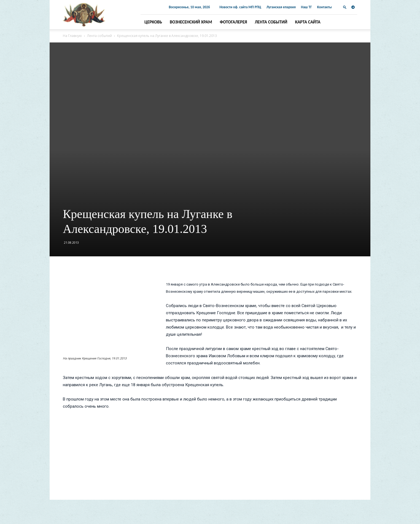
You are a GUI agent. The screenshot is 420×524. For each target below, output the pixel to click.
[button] (345, 7)
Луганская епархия (281, 7)
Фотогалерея (233, 22)
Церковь (153, 22)
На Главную (72, 36)
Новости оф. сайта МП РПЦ (240, 7)
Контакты (325, 7)
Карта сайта (308, 22)
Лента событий (271, 22)
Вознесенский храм (191, 22)
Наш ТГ (306, 7)
